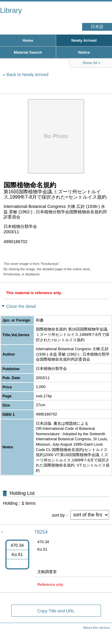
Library (11, 10)
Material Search (28, 52)
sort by (58, 515)
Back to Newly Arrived (27, 75)
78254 (41, 532)
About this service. (97, 628)
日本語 (97, 27)
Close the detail (21, 306)
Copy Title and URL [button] (56, 611)
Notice (84, 52)
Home (28, 40)
